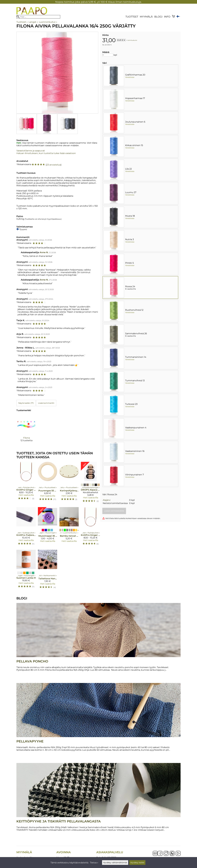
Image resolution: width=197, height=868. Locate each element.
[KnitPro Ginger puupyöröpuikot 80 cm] (26, 483)
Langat (33, 22)
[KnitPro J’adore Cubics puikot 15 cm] (26, 527)
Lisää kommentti (46, 403)
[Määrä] (108, 55)
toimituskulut (132, 40)
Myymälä (146, 17)
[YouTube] (178, 854)
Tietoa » (94, 863)
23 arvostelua (54, 165)
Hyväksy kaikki (137, 863)
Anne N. (44, 252)
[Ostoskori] (173, 17)
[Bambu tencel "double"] (69, 527)
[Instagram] (166, 854)
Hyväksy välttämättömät (115, 863)
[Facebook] (160, 854)
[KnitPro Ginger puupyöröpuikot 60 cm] (90, 527)
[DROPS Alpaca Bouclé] (90, 483)
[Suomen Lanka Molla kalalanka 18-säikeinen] (26, 570)
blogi (158, 17)
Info (167, 17)
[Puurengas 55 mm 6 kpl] (48, 483)
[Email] (155, 855)
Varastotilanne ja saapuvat (31, 151)
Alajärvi (107, 500)
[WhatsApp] (172, 854)
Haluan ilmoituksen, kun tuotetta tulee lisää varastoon (46, 153)
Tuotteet (132, 17)
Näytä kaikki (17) (26, 403)
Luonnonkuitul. (48, 22)
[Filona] (26, 430)
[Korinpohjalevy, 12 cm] (69, 483)
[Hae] (38, 17)
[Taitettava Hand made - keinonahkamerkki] (48, 570)
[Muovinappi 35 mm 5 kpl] (48, 527)
